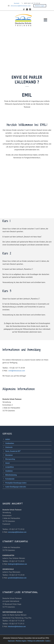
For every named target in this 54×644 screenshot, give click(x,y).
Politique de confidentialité (36, 641)
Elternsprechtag (10, 459)
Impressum (11, 641)
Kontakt (17, 3)
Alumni (8, 463)
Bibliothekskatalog (11, 475)
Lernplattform (10, 467)
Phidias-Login (40, 6)
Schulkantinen (10, 443)
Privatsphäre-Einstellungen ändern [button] (16, 483)
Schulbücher (9, 471)
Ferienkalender (10, 479)
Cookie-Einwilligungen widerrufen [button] (16, 487)
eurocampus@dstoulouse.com (17, 532)
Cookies (48, 641)
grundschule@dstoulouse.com (17, 578)
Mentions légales (21, 641)
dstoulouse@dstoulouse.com (21, 6)
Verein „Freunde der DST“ (13, 451)
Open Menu (45, 20)
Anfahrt (8, 439)
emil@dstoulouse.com (17, 371)
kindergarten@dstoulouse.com (17, 564)
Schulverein (9, 447)
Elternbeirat (9, 455)
